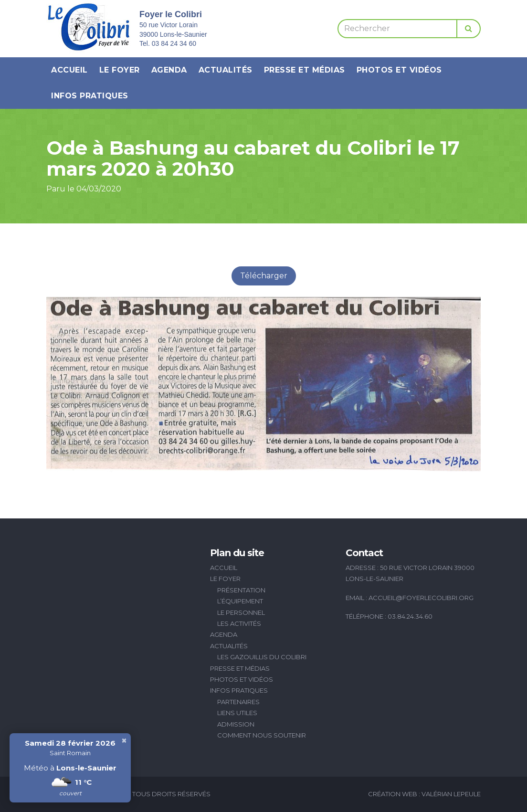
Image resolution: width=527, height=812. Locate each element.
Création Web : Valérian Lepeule (424, 794)
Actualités (226, 70)
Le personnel (241, 612)
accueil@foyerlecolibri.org (421, 598)
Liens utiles (237, 713)
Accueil (69, 70)
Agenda (169, 70)
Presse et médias (305, 70)
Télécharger (264, 276)
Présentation (241, 590)
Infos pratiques (90, 96)
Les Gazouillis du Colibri (262, 657)
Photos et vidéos (399, 70)
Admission (236, 724)
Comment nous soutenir (262, 735)
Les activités (239, 623)
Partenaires (238, 702)
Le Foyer (120, 70)
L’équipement (240, 601)
